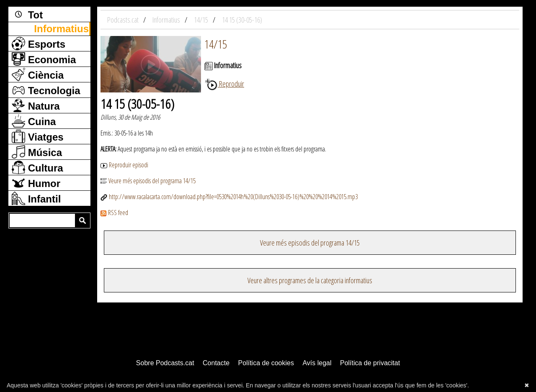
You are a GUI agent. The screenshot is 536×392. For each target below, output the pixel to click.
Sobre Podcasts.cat (165, 363)
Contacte (216, 363)
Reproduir (224, 84)
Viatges (38, 136)
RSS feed (114, 213)
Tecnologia (46, 90)
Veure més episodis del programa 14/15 (148, 181)
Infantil (36, 198)
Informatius (61, 29)
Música (37, 152)
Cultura (37, 167)
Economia (44, 59)
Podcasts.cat (124, 20)
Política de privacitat (370, 363)
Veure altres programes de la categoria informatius (310, 280)
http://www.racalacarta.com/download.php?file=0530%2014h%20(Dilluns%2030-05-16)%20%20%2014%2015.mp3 (229, 197)
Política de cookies (266, 363)
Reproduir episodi (124, 165)
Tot (27, 14)
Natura (36, 105)
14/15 (216, 44)
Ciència (38, 74)
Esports (39, 44)
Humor (36, 183)
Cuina (34, 121)
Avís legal (317, 363)
